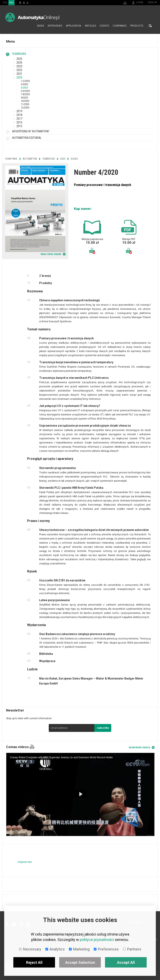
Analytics (55, 949)
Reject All (34, 962)
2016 (19, 122)
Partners (132, 949)
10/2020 (25, 101)
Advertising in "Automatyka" (31, 131)
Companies (120, 26)
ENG (11, 3)
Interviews (55, 26)
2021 (19, 74)
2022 (19, 70)
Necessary (30, 949)
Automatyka (30, 159)
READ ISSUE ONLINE (51, 254)
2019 (19, 111)
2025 (19, 59)
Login (140, 2)
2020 (19, 78)
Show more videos (139, 748)
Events (104, 26)
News (41, 26)
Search (150, 26)
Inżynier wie (25, 862)
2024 (19, 63)
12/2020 (25, 108)
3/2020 (24, 84)
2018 (19, 115)
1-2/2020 (25, 81)
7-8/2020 (25, 94)
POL (5, 3)
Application (73, 26)
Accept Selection (80, 962)
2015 (19, 126)
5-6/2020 (25, 91)
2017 (19, 119)
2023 (19, 66)
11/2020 (25, 104)
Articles (90, 26)
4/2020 (24, 88)
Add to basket (92, 251)
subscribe (103, 728)
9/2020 (24, 98)
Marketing (79, 949)
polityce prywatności (97, 940)
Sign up (152, 2)
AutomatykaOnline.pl (32, 17)
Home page (31, 26)
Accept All (126, 962)
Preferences (106, 949)
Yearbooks (19, 54)
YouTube (32, 747)
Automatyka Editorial (27, 138)
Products (137, 26)
